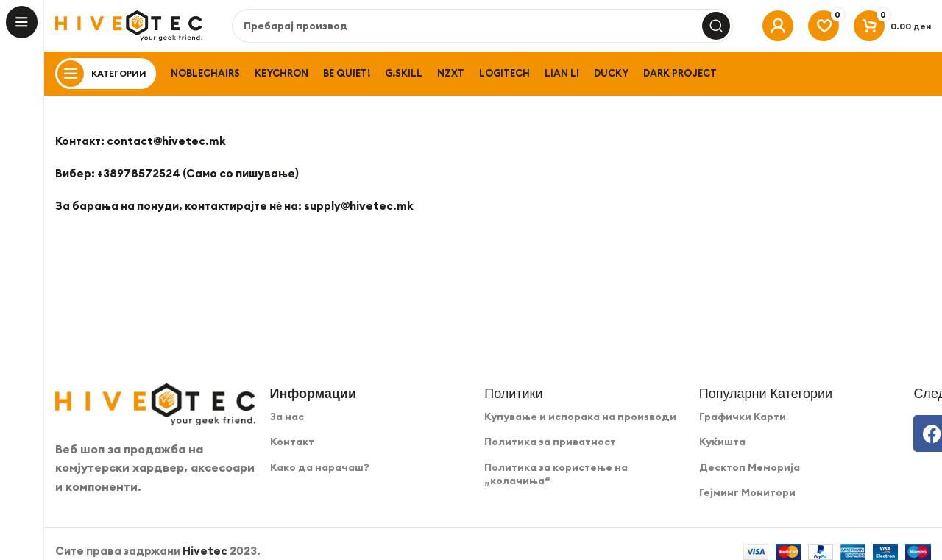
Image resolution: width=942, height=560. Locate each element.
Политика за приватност (550, 442)
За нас (287, 417)
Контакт (292, 442)
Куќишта (722, 442)
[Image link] (155, 403)
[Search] (482, 26)
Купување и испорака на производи (580, 417)
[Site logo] (129, 25)
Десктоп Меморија (750, 467)
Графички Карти (743, 417)
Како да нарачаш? (320, 467)
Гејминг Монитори (747, 492)
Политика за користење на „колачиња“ (556, 474)
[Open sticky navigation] (106, 74)
